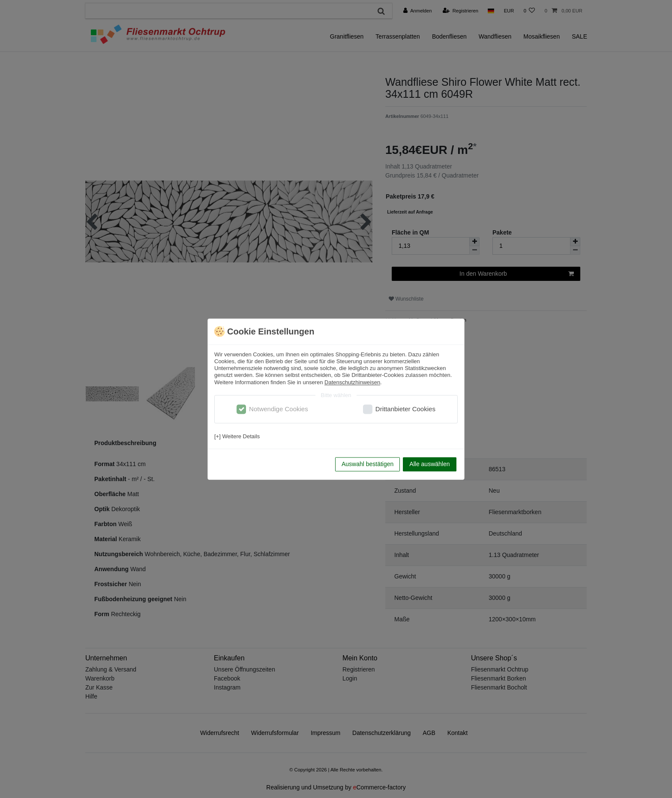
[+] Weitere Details (237, 437)
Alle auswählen (429, 464)
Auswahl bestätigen (367, 464)
